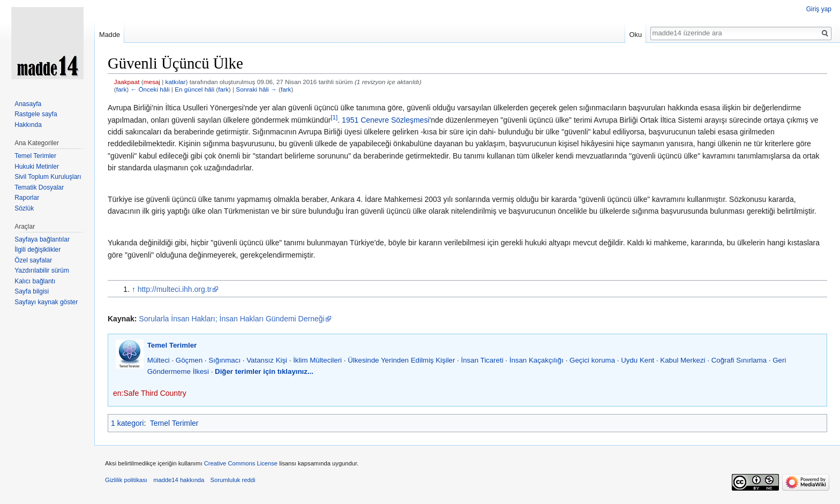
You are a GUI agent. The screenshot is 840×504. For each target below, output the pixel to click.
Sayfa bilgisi (32, 291)
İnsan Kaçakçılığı (537, 360)
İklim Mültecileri (317, 360)
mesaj (152, 82)
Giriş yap (819, 9)
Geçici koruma (592, 360)
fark (122, 89)
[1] (334, 117)
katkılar (176, 82)
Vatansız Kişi (267, 360)
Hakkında (28, 125)
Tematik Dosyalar (39, 187)
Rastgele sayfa (36, 114)
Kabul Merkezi (682, 360)
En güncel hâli (194, 89)
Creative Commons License (241, 463)
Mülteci (159, 360)
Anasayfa (28, 104)
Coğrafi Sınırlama (739, 360)
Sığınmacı (224, 360)
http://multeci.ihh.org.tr (175, 289)
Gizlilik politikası (126, 480)
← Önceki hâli (150, 89)
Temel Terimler (172, 345)
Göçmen (189, 360)
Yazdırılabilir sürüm (42, 270)
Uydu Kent (637, 360)
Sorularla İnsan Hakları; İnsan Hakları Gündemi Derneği (231, 319)
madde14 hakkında (179, 480)
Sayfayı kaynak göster (46, 302)
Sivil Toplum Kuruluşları (48, 177)
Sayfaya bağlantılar (42, 239)
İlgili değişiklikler (37, 250)
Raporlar (27, 198)
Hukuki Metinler (37, 167)
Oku (636, 35)
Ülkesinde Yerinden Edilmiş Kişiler (401, 360)
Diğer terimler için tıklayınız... (264, 371)
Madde (110, 35)
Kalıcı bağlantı (35, 281)
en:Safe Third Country (150, 393)
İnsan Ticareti (482, 360)
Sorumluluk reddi (233, 480)
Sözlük (24, 208)
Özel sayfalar (33, 260)
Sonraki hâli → (256, 89)
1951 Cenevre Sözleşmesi (385, 120)
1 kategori (127, 423)
